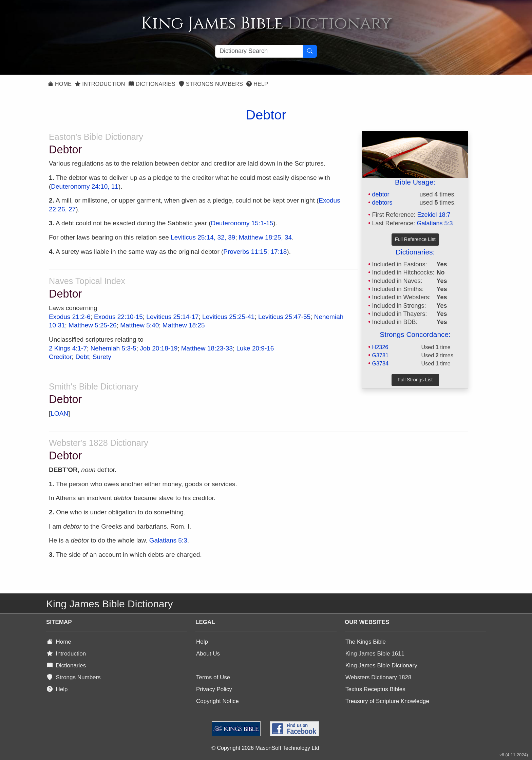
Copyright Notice (217, 701)
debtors (382, 203)
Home (60, 84)
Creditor (60, 357)
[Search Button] (310, 51)
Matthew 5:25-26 (93, 325)
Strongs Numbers (211, 84)
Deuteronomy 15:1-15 (242, 223)
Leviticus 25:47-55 (284, 317)
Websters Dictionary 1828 (378, 677)
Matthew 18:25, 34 (265, 237)
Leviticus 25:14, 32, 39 (203, 237)
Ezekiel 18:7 (434, 215)
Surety (102, 357)
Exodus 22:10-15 (118, 317)
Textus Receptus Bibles (375, 689)
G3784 (380, 363)
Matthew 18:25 (184, 325)
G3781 (380, 355)
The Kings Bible (366, 642)
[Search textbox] (259, 51)
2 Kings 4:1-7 (68, 348)
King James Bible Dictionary (381, 666)
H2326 (380, 347)
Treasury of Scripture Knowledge (387, 701)
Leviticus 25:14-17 (172, 317)
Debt (82, 357)
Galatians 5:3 (435, 223)
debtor (381, 194)
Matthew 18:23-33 (207, 348)
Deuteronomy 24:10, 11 (85, 186)
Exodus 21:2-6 (70, 317)
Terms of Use (213, 677)
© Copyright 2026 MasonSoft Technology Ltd (265, 748)
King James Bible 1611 (375, 654)
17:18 (279, 252)
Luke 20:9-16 (255, 348)
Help (257, 84)
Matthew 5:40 (139, 325)
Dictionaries (152, 84)
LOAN (59, 413)
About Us (208, 654)
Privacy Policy (214, 689)
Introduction (100, 84)
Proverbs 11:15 (245, 252)
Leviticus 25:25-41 (228, 317)
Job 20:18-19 (159, 348)
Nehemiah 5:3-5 (113, 348)
